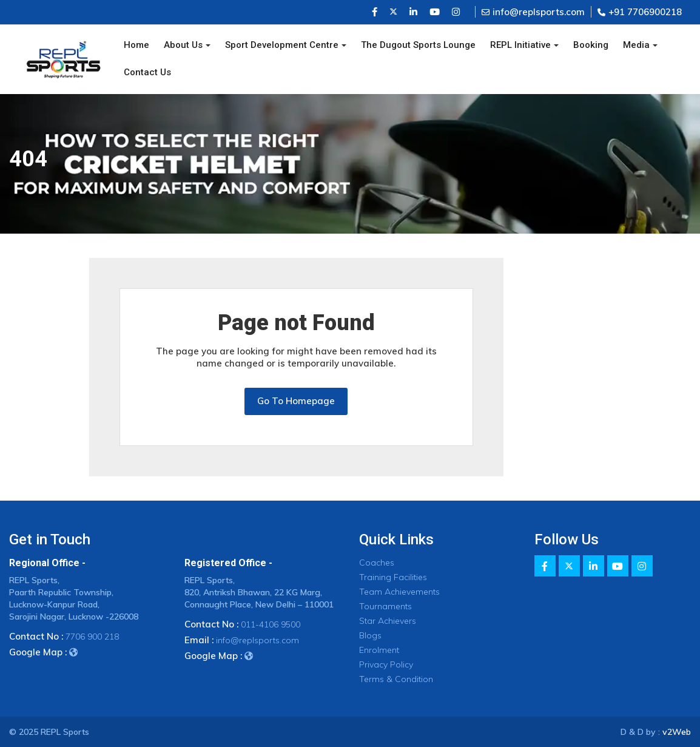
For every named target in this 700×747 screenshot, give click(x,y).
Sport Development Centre (282, 45)
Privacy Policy (386, 664)
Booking (591, 45)
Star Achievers (388, 621)
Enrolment (379, 650)
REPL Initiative (520, 45)
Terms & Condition (396, 679)
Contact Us (147, 72)
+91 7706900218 (640, 12)
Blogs (370, 635)
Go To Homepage (296, 401)
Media (636, 45)
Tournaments (385, 606)
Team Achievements (399, 592)
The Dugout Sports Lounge (418, 45)
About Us (183, 45)
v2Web (677, 732)
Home (136, 45)
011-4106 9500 (271, 624)
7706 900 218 (92, 637)
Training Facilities (393, 577)
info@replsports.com (533, 12)
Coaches (377, 563)
